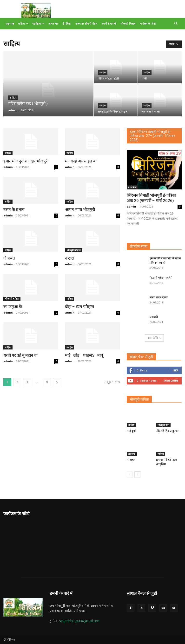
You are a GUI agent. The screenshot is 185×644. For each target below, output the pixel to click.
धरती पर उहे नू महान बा (20, 355)
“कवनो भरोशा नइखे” (161, 278)
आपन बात (53, 23)
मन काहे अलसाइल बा (81, 161)
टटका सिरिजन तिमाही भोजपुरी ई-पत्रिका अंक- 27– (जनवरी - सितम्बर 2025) (152, 136)
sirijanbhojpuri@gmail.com (80, 621)
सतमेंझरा (38, 23)
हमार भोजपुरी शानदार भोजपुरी (26, 161)
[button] (176, 24)
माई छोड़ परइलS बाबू (84, 355)
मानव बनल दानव (159, 297)
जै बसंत (9, 258)
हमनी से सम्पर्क (109, 23)
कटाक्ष (70, 258)
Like (175, 370)
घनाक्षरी (154, 317)
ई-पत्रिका (67, 23)
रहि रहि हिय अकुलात (168, 431)
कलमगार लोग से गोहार (86, 23)
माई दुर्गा (131, 431)
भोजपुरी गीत (163, 425)
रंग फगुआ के (13, 307)
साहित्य (23, 23)
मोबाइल (131, 460)
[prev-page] (130, 474)
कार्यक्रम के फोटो (148, 23)
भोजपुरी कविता (74, 250)
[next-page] (57, 382)
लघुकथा (132, 454)
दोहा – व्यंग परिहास (79, 307)
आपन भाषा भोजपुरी (80, 209)
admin (13, 110)
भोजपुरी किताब (128, 23)
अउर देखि (154, 338)
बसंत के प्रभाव (14, 209)
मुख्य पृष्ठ (10, 23)
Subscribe (171, 380)
